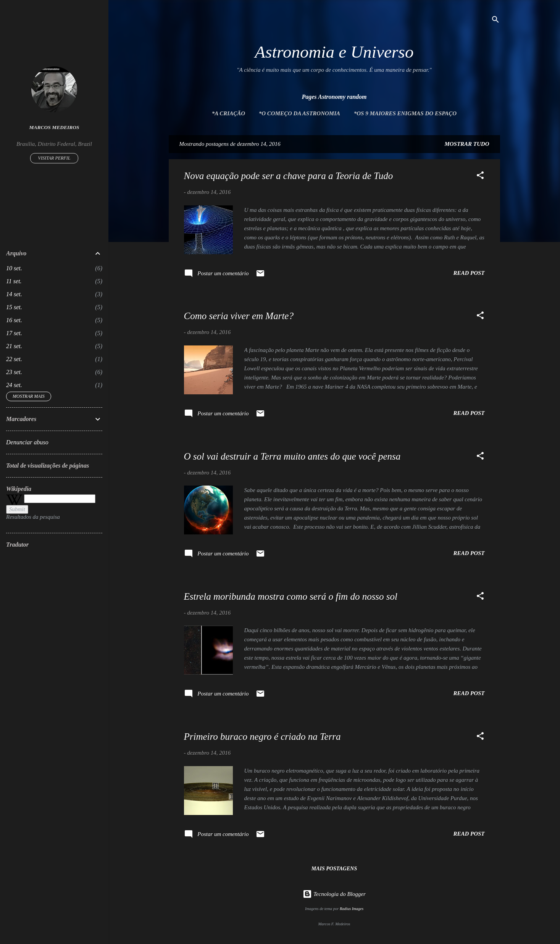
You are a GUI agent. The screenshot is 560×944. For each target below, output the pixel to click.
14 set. (14, 294)
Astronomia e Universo (334, 52)
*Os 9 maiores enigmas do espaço (405, 113)
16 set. (14, 320)
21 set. (14, 346)
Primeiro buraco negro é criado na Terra (262, 737)
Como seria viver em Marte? (239, 316)
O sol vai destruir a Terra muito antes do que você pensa (292, 456)
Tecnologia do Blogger (334, 894)
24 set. (14, 385)
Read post (469, 273)
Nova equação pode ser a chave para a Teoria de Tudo (289, 176)
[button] (480, 177)
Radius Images (352, 909)
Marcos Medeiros (54, 127)
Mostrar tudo (467, 144)
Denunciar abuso (27, 442)
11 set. (14, 281)
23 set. (14, 372)
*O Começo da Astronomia (299, 113)
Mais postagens (334, 869)
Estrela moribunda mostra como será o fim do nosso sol (291, 596)
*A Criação (228, 113)
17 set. (14, 333)
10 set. (14, 268)
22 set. (14, 359)
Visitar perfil (54, 158)
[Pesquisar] (495, 21)
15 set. (14, 307)
